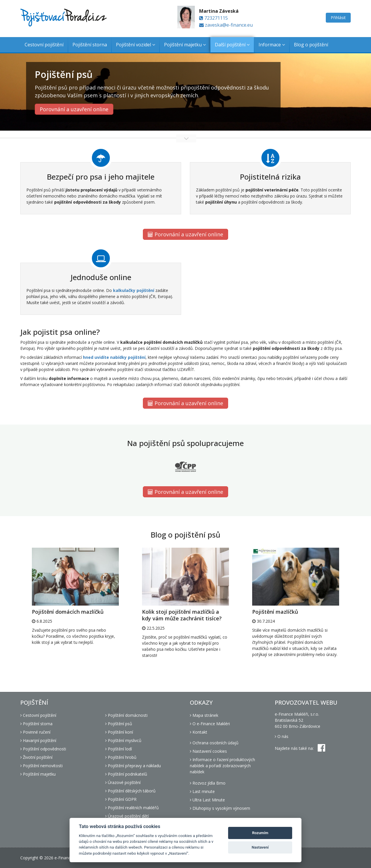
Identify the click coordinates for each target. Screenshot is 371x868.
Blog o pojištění (311, 45)
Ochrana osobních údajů (214, 743)
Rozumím (260, 833)
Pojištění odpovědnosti (43, 749)
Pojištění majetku (185, 45)
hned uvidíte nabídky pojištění (114, 357)
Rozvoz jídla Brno (208, 783)
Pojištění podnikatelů (126, 774)
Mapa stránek (204, 715)
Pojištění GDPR (121, 799)
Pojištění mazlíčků (275, 612)
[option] (75, 596)
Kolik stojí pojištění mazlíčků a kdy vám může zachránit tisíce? (182, 615)
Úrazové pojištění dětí (127, 816)
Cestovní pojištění (44, 45)
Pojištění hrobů (121, 757)
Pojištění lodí (119, 749)
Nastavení (260, 847)
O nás (282, 736)
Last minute (202, 791)
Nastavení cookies (208, 751)
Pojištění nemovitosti (41, 766)
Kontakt (199, 732)
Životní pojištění (36, 757)
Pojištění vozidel (136, 45)
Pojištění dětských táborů (130, 791)
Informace (272, 45)
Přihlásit (338, 18)
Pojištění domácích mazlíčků (68, 612)
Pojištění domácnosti (126, 715)
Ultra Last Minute (207, 800)
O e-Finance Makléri (210, 724)
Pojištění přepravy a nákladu (133, 766)
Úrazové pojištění (123, 782)
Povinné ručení (35, 732)
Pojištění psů (119, 724)
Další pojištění (232, 45)
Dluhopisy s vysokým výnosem (220, 808)
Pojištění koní (119, 732)
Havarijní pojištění (38, 740)
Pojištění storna (90, 45)
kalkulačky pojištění (134, 290)
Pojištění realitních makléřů (132, 808)
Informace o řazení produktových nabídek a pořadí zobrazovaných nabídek (222, 766)
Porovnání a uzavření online (74, 109)
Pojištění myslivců (123, 740)
